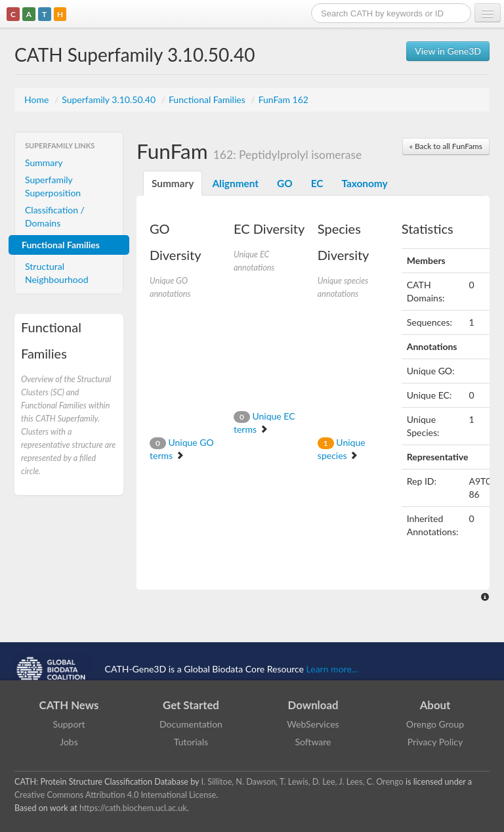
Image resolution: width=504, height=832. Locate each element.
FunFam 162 (283, 99)
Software (313, 742)
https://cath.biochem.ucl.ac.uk (133, 808)
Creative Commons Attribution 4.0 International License (115, 795)
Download (313, 705)
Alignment (235, 183)
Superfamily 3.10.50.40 (110, 99)
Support (69, 724)
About (435, 705)
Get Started (191, 705)
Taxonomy (364, 183)
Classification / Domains (55, 216)
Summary (44, 163)
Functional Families (208, 99)
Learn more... (332, 668)
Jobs (69, 742)
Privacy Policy (435, 742)
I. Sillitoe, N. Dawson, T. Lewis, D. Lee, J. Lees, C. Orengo (303, 782)
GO (285, 183)
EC (317, 183)
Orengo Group (435, 724)
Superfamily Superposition (53, 186)
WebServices (313, 724)
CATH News (69, 705)
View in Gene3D (448, 51)
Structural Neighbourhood (57, 273)
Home (38, 99)
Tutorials (191, 742)
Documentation (191, 724)
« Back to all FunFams (446, 146)
